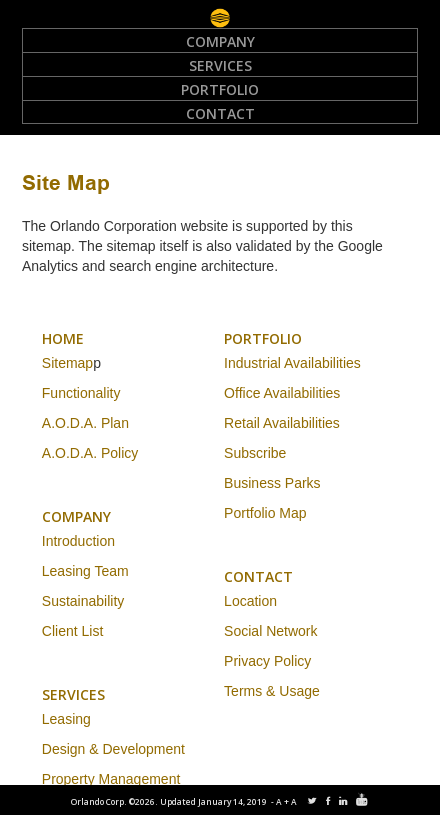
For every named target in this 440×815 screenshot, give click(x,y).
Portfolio (220, 89)
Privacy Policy (267, 661)
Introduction (78, 541)
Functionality (81, 393)
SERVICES (73, 694)
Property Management (111, 779)
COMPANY (76, 516)
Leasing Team (85, 571)
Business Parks (272, 483)
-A (277, 801)
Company (220, 41)
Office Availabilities (282, 393)
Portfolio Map (265, 513)
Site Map (66, 184)
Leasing (66, 719)
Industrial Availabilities (292, 363)
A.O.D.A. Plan (85, 423)
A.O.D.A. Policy (90, 453)
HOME (63, 338)
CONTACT (258, 576)
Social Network (270, 631)
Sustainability (83, 601)
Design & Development (113, 749)
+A (291, 801)
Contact (220, 113)
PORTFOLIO (263, 338)
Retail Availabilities (282, 423)
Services (220, 65)
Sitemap (67, 363)
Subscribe (255, 453)
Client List (72, 631)
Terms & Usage (272, 691)
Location (250, 601)
